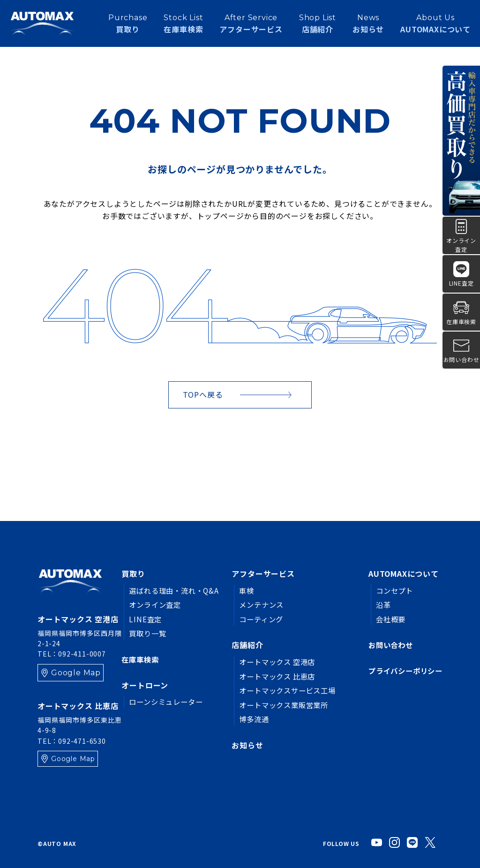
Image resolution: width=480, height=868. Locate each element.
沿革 (379, 604)
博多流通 (249, 719)
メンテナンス (257, 604)
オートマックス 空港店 (274, 662)
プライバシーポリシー (403, 671)
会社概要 (387, 619)
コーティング (256, 619)
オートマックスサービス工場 (284, 690)
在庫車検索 (141, 659)
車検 (241, 590)
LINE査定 (146, 619)
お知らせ (368, 25)
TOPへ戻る (203, 394)
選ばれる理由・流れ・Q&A (176, 590)
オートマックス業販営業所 (280, 705)
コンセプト (391, 590)
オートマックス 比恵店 (274, 676)
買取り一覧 (149, 633)
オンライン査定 (157, 604)
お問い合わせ (387, 645)
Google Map (76, 673)
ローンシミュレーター (168, 702)
